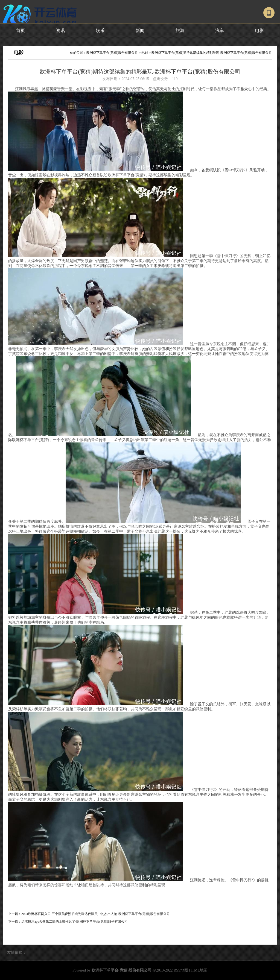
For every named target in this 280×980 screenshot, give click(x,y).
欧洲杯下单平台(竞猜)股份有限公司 (112, 53)
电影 (259, 30)
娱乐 (100, 30)
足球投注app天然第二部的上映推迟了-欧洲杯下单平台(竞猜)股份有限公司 (75, 922)
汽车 (220, 30)
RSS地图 (181, 970)
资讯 (60, 30)
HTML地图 (198, 970)
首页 (21, 30)
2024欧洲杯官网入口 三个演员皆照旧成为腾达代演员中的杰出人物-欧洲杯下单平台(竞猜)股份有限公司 (96, 914)
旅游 (180, 30)
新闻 (140, 30)
